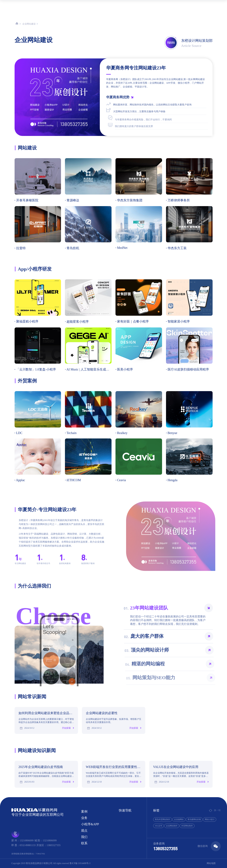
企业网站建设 (29, 24)
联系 (142, 5)
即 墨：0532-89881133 (24, 845)
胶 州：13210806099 (22, 840)
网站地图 (211, 863)
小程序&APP (108, 5)
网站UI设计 (210, 819)
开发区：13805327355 (48, 845)
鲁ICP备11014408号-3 (80, 863)
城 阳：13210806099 (45, 840)
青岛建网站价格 (194, 819)
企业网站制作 (172, 826)
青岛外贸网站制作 (163, 819)
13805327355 (165, 849)
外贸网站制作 (187, 826)
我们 (132, 5)
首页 (74, 5)
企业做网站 (179, 819)
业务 (94, 5)
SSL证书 (158, 826)
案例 (84, 5)
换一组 (215, 810)
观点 (123, 5)
